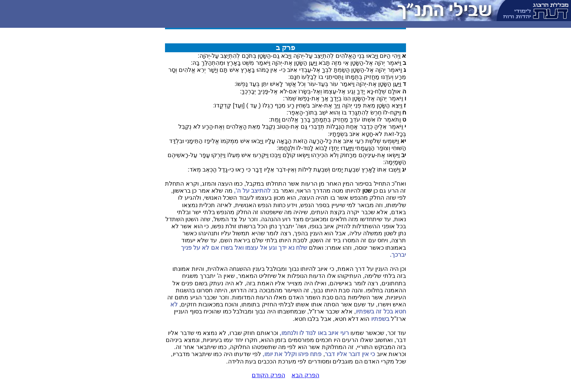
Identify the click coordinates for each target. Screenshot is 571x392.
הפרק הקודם (268, 375)
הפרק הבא (305, 375)
